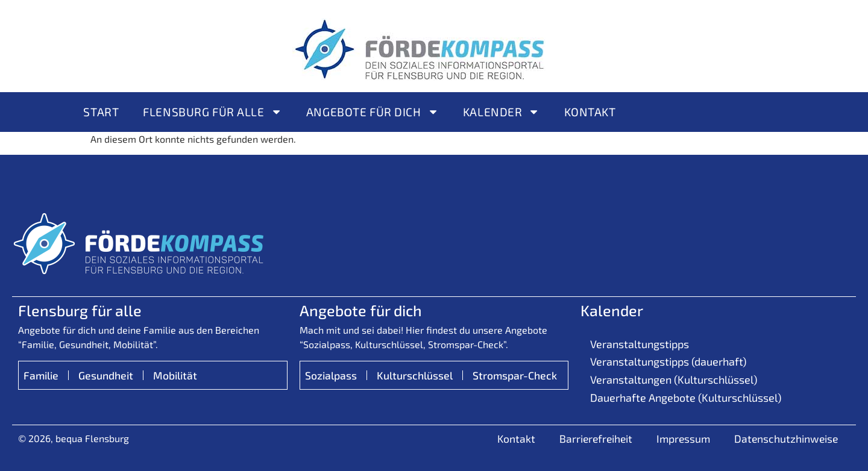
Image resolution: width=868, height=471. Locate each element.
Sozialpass (331, 375)
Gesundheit (106, 375)
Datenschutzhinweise (786, 438)
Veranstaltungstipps (640, 344)
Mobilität (175, 375)
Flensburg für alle (212, 112)
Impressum (683, 438)
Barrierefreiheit (596, 438)
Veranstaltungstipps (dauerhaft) (668, 361)
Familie (41, 375)
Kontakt (590, 112)
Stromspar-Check (515, 375)
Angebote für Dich (373, 112)
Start (101, 112)
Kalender (502, 112)
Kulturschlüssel (415, 375)
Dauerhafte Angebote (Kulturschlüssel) (686, 398)
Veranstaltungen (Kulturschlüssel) (674, 379)
